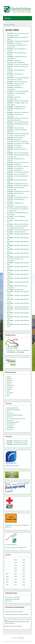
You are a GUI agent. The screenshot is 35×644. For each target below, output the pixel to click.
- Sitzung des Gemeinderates (18, 41)
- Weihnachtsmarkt (15, 290)
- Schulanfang (14, 164)
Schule (8, 395)
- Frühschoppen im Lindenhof (18, 166)
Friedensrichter (10, 386)
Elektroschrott (8, 601)
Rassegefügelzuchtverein (13, 422)
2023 (7, 579)
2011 (16, 585)
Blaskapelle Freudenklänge (13, 410)
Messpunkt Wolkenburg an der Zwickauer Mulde (17, 614)
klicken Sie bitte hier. (10, 623)
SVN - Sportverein (11, 424)
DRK (8, 412)
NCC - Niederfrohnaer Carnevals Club (16, 419)
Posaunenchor (10, 420)
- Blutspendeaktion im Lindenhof (17, 441)
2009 (24, 563)
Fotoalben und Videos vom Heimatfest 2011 (16, 548)
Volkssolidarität (10, 428)
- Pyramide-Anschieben (16, 232)
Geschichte (9, 387)
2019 (16, 563)
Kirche (8, 391)
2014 (16, 576)
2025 (7, 574)
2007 (24, 568)
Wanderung (10, 380)
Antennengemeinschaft (12, 408)
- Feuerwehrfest (14, 145)
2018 (16, 565)
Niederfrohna (21, 638)
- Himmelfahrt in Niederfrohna (18, 112)
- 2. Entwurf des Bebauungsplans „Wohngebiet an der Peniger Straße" (17, 45)
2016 (16, 571)
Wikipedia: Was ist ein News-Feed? (14, 626)
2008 (24, 565)
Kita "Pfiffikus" (10, 393)
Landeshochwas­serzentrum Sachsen (14, 612)
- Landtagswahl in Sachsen (17, 184)
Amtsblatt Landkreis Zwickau (12, 466)
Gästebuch (9, 389)
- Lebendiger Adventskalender (18, 230)
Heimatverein (10, 413)
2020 (16, 560)
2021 (7, 585)
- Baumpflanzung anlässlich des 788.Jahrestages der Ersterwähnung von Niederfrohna (18, 209)
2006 (24, 571)
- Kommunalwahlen (15, 137)
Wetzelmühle (10, 429)
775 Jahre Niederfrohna (11, 545)
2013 (16, 579)
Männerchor (10, 417)
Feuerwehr (9, 384)
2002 (24, 582)
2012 (16, 582)
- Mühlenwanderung (15, 128)
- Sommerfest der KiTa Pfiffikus (18, 143)
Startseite (6, 25)
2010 (24, 560)
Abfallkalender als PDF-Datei (12, 599)
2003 (24, 579)
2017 (16, 568)
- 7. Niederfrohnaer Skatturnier (17, 443)
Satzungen (9, 379)
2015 (16, 574)
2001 (24, 585)
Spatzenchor (10, 426)
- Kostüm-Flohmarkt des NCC (18, 186)
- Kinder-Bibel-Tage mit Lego (18, 197)
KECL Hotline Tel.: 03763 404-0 (13, 597)
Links (8, 396)
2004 (24, 576)
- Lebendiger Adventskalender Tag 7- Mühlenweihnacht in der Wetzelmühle (18, 259)
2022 (7, 582)
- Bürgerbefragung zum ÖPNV (18, 191)
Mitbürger (9, 382)
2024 (7, 576)
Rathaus (9, 377)
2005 (24, 574)
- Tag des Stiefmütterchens (17, 82)
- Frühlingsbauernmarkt (16, 107)
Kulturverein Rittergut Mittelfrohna (15, 415)
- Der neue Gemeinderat (17, 174)
